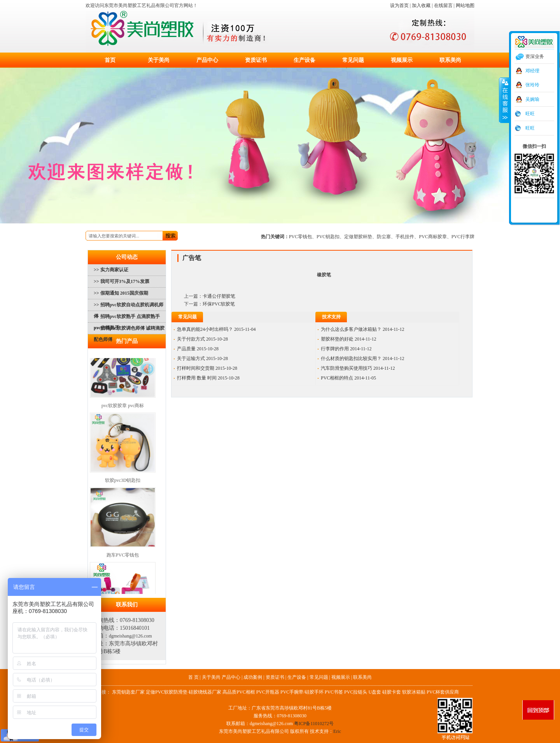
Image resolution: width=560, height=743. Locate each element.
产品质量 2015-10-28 (198, 349)
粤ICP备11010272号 (314, 724)
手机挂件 (405, 237)
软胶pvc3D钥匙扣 (123, 481)
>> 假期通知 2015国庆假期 (121, 293)
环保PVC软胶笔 (219, 304)
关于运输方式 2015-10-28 (202, 358)
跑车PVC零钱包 (123, 556)
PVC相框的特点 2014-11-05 (348, 378)
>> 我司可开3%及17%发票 (122, 281)
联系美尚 (450, 60)
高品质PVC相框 (239, 692)
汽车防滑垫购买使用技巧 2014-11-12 (358, 368)
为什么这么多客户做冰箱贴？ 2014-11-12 (363, 329)
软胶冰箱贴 (414, 692)
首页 (110, 60)
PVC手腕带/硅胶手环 (302, 692)
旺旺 (530, 114)
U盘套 (375, 692)
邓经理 (532, 71)
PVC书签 (334, 692)
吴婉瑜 (532, 99)
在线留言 (443, 5)
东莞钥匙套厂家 (128, 692)
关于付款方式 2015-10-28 (202, 339)
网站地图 (465, 5)
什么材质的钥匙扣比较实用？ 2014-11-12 (363, 358)
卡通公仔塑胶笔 (219, 296)
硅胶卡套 (392, 692)
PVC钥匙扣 (328, 237)
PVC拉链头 (356, 692)
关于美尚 (159, 60)
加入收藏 (421, 5)
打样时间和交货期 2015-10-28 (207, 368)
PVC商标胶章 (433, 237)
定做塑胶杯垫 (358, 237)
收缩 (504, 100)
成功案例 (253, 677)
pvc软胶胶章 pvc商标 (123, 407)
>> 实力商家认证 (111, 270)
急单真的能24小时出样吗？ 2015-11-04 (216, 329)
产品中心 (207, 60)
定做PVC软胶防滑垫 (167, 692)
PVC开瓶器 (268, 692)
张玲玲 (532, 85)
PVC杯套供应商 (443, 692)
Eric (337, 731)
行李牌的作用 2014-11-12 (346, 349)
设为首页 (399, 5)
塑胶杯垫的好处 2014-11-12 (349, 339)
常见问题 (353, 60)
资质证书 (256, 60)
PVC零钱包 (300, 237)
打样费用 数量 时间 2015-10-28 (208, 378)
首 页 (193, 677)
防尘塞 (384, 237)
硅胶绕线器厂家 (205, 692)
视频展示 (402, 60)
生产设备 (304, 60)
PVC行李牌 (463, 237)
